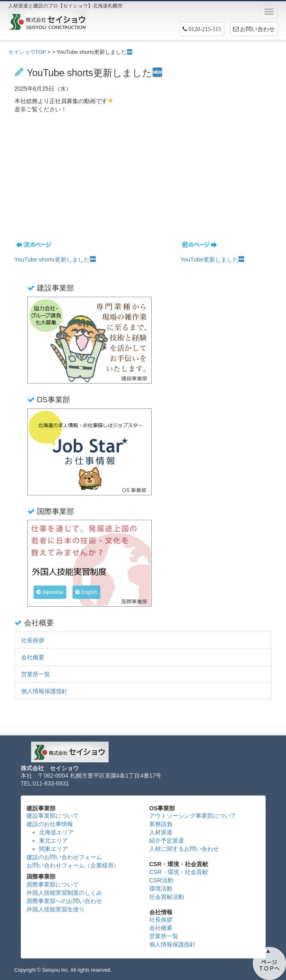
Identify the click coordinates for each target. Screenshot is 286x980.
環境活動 (161, 889)
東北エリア (53, 841)
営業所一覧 (36, 674)
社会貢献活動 (167, 897)
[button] (202, 29)
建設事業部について (53, 816)
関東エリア (53, 849)
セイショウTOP (27, 52)
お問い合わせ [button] (254, 29)
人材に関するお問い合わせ (184, 849)
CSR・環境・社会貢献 (179, 872)
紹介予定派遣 (167, 841)
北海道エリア (56, 832)
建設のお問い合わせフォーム (64, 857)
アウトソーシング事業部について (193, 816)
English (86, 592)
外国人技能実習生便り (56, 909)
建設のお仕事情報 (50, 824)
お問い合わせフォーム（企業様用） (73, 865)
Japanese (50, 592)
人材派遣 (161, 832)
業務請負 (161, 824)
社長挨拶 (33, 640)
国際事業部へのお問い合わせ (64, 901)
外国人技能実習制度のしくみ (64, 893)
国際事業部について (53, 884)
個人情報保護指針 (44, 691)
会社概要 (33, 657)
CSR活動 (161, 880)
